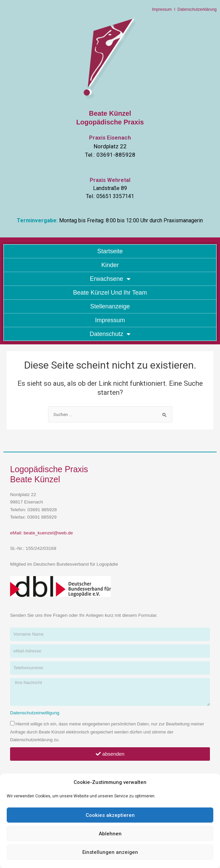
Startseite (110, 251)
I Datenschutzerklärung (194, 9)
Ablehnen (110, 834)
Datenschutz (110, 334)
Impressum (162, 9)
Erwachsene (110, 279)
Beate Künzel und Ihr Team (110, 293)
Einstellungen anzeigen (110, 852)
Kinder (110, 265)
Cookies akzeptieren (110, 815)
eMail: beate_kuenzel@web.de (41, 533)
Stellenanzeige (110, 306)
